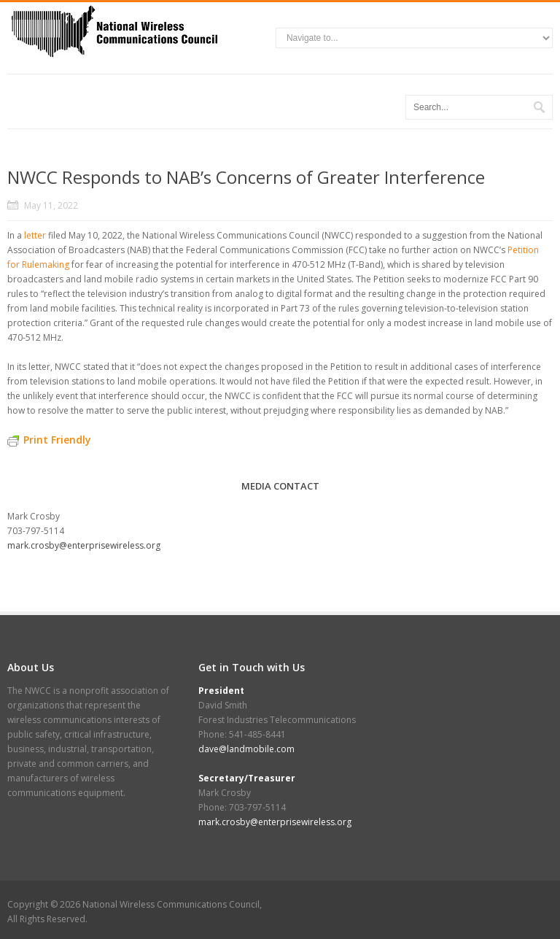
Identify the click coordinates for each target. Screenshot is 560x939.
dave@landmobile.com (246, 749)
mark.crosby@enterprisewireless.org (84, 545)
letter (35, 235)
